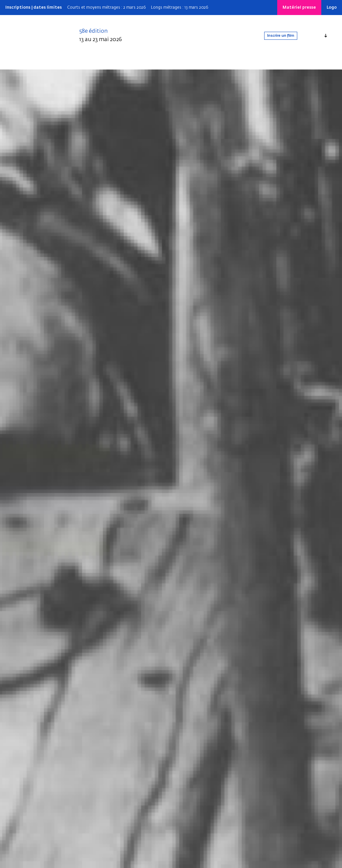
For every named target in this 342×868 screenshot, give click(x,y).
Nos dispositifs (190, 63)
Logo (332, 8)
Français (312, 36)
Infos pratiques (149, 63)
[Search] (249, 63)
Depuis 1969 (112, 63)
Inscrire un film (272, 36)
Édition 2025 (79, 63)
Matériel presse (299, 8)
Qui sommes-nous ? (36, 63)
